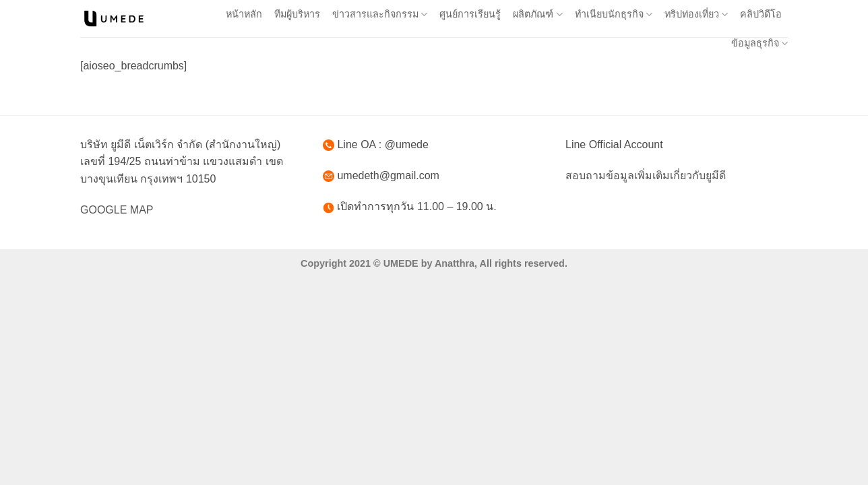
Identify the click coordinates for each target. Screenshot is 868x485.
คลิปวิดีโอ (761, 14)
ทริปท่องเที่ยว (696, 14)
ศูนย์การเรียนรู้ (470, 14)
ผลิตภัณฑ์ (537, 14)
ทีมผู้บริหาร (297, 14)
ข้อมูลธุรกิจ (759, 43)
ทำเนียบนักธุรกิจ (614, 14)
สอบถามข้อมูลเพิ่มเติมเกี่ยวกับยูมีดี (646, 175)
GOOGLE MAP (117, 210)
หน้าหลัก (244, 14)
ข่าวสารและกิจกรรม (380, 14)
